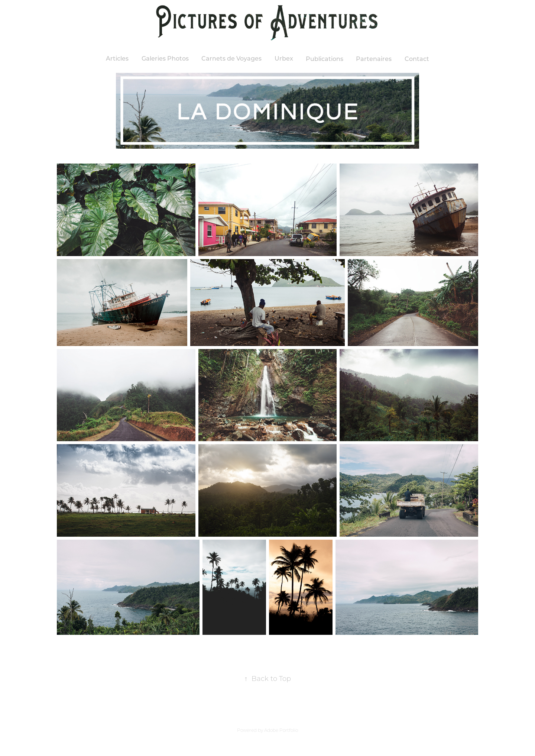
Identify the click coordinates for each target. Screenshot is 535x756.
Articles (117, 58)
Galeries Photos (165, 58)
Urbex (284, 58)
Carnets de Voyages (231, 58)
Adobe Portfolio (281, 730)
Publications (325, 59)
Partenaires (374, 59)
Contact (417, 59)
